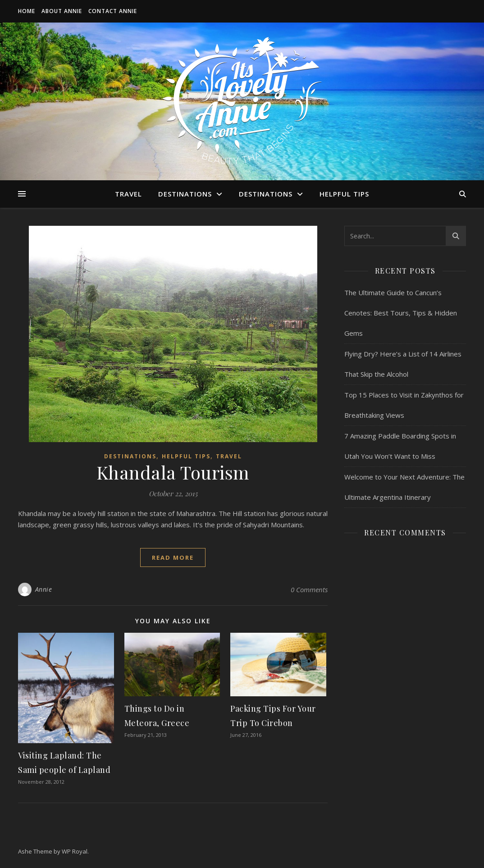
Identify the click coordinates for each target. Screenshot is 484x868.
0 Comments (309, 589)
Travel (128, 194)
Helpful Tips (344, 194)
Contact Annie (113, 11)
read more (173, 557)
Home (27, 11)
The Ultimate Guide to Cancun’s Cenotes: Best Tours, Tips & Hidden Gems (401, 313)
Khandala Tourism (173, 472)
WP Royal (75, 851)
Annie (44, 589)
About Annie (62, 11)
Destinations (185, 194)
